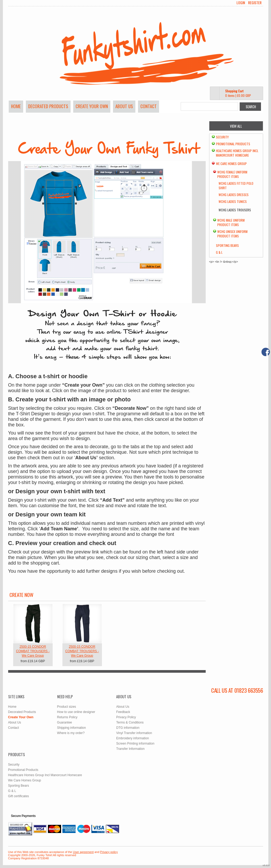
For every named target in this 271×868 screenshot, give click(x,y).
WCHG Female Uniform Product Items (232, 174)
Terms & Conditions (130, 722)
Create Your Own (92, 106)
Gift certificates (19, 796)
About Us (124, 106)
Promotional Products (233, 144)
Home (16, 106)
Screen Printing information (135, 744)
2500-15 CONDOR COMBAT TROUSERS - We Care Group (33, 651)
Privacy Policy (126, 717)
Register (255, 3)
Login (241, 3)
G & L (219, 252)
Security (222, 137)
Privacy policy (109, 852)
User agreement (83, 852)
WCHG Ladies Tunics (233, 201)
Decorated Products (48, 106)
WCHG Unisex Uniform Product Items (232, 234)
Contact (149, 106)
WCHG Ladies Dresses (234, 195)
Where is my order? (71, 733)
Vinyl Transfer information (134, 733)
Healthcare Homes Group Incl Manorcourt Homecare (237, 153)
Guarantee (65, 722)
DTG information (128, 728)
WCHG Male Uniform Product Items (231, 222)
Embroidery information (132, 738)
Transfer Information (130, 749)
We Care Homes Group (231, 164)
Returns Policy (67, 717)
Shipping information (72, 728)
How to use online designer (76, 712)
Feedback (123, 712)
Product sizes (67, 707)
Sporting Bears (227, 245)
